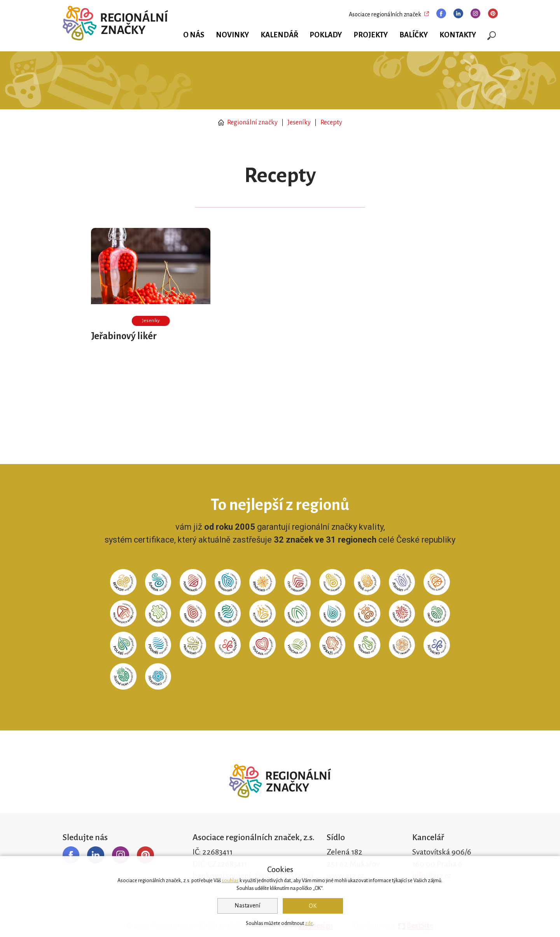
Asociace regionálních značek (385, 14)
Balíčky (414, 35)
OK (313, 906)
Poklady (326, 35)
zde (309, 923)
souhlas (230, 881)
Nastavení (247, 905)
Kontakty (458, 35)
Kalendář (279, 35)
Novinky (232, 35)
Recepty (331, 123)
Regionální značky (248, 123)
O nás (194, 35)
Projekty (371, 35)
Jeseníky (299, 123)
